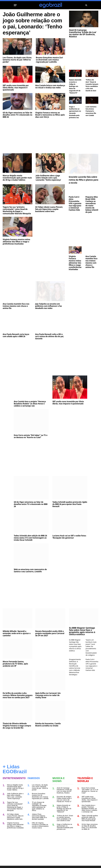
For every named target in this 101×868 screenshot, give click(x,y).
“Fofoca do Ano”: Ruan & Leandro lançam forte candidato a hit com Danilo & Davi (92, 85)
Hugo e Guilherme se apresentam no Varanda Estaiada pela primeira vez (75, 112)
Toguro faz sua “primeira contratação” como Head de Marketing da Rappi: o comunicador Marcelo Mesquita (17, 210)
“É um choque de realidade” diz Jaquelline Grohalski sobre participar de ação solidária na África (39, 806)
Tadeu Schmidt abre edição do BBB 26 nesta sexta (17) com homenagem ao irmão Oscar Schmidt (30, 538)
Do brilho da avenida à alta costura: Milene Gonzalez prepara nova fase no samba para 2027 (18, 695)
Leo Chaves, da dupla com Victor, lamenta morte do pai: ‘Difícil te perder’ (17, 60)
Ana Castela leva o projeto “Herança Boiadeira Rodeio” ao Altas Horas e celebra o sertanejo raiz (30, 404)
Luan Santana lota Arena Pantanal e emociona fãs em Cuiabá (91, 111)
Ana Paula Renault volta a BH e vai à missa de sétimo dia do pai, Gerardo (50, 336)
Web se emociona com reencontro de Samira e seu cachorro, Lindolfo (30, 570)
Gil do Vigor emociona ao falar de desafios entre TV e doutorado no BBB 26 (17, 115)
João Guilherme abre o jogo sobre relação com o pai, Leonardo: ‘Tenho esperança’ (32, 24)
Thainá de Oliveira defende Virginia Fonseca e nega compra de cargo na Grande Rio (17, 726)
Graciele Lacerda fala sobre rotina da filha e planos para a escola (83, 180)
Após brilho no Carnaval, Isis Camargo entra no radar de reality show (48, 695)
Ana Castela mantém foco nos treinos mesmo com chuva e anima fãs (16, 306)
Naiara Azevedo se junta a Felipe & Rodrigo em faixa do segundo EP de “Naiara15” (75, 86)
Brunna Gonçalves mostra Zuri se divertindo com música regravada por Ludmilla (49, 60)
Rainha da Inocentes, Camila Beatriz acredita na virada (48, 725)
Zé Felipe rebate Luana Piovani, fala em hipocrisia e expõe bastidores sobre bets (49, 209)
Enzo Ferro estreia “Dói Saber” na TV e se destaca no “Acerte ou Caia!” (31, 436)
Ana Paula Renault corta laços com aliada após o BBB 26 (16, 335)
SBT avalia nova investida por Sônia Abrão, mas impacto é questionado (16, 88)
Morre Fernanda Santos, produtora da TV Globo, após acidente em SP (15, 664)
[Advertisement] (34, 136)
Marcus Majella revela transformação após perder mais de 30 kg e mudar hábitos (17, 178)
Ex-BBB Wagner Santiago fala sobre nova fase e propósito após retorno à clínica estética (82, 631)
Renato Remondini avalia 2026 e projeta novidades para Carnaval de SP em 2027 (50, 633)
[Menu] (15, 5)
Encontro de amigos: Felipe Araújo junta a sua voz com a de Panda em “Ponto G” (64, 799)
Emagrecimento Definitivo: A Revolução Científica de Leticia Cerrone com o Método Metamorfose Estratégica (75, 667)
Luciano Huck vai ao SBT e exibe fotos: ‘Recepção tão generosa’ (69, 537)
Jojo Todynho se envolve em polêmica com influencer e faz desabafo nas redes (49, 306)
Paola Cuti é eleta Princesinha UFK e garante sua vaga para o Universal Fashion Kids (75, 203)
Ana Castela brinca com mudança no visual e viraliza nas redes (50, 87)
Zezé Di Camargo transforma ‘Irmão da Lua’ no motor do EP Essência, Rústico (83, 33)
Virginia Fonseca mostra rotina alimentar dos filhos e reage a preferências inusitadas (16, 242)
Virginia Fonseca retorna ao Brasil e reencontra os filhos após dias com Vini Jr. (50, 115)
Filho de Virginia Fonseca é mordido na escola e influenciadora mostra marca (40, 825)
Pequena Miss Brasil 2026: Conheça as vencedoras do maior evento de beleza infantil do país (92, 205)
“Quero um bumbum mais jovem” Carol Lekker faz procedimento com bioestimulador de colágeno (91, 647)
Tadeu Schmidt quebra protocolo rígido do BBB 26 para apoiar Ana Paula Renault (70, 504)
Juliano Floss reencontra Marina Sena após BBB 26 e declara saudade (39, 817)
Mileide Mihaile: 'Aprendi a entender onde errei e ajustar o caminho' (17, 633)
